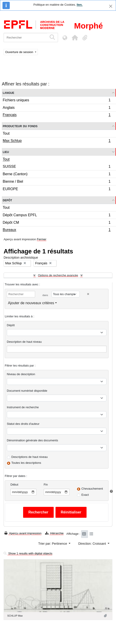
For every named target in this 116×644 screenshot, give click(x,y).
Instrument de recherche (23, 407)
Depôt (7, 200)
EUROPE (57, 190)
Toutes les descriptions (26, 463)
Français (57, 115)
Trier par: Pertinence (53, 544)
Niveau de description (21, 374)
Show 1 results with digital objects (28, 553)
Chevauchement (92, 489)
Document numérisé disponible (27, 391)
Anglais (57, 108)
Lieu (6, 152)
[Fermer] (111, 6)
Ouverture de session (20, 52)
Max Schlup (57, 141)
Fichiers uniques (57, 101)
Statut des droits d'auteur (23, 424)
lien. (80, 5)
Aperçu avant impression (23, 533)
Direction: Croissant (92, 544)
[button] (75, 38)
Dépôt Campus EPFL (57, 216)
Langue (8, 93)
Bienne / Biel (57, 182)
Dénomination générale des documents (32, 440)
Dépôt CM (57, 223)
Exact (85, 495)
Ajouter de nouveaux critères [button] (31, 303)
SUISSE (57, 167)
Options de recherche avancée (58, 275)
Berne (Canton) (57, 175)
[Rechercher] (25, 38)
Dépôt (11, 325)
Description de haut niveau (24, 342)
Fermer (42, 239)
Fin (46, 485)
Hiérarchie (54, 533)
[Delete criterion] (88, 294)
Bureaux (57, 230)
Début (14, 485)
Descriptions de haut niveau (29, 457)
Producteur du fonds (20, 126)
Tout (6, 133)
